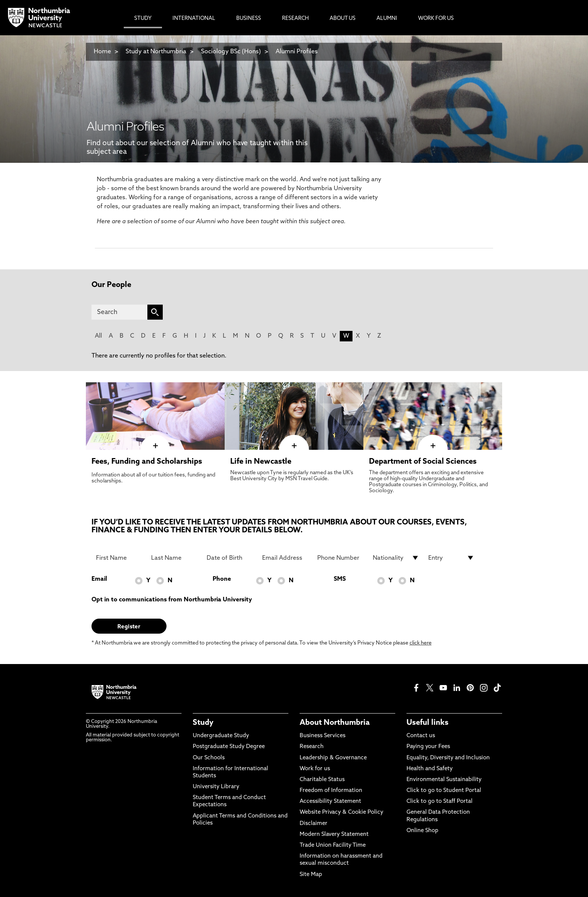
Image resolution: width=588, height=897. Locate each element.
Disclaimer (313, 824)
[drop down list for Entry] (451, 558)
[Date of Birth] (230, 558)
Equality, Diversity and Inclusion (448, 758)
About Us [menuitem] (343, 19)
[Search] (119, 312)
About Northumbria (335, 723)
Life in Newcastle (261, 462)
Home (102, 52)
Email (99, 579)
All (98, 336)
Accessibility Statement (330, 802)
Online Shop (422, 831)
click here (421, 643)
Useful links (427, 723)
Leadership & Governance (333, 758)
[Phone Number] (340, 558)
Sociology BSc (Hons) (231, 52)
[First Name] (119, 558)
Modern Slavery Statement (334, 835)
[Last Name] (174, 558)
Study (203, 723)
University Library (216, 787)
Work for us (315, 769)
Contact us (421, 736)
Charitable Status (322, 780)
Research (312, 747)
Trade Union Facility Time (333, 845)
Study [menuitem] (143, 19)
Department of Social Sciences (423, 462)
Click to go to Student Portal (444, 791)
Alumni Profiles (297, 52)
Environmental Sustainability (444, 780)
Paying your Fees (428, 747)
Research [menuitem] (295, 19)
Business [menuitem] (249, 19)
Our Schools (209, 758)
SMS (340, 579)
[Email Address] (285, 558)
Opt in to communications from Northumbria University (172, 600)
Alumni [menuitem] (387, 19)
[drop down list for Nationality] (396, 558)
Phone (222, 579)
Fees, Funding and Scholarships (147, 462)
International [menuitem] (194, 19)
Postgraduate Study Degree (229, 747)
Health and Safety (430, 769)
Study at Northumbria (156, 52)
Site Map (311, 875)
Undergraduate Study (221, 736)
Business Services (322, 736)
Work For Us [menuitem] (436, 19)
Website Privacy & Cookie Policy (341, 812)
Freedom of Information (331, 791)
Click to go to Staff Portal (439, 802)
